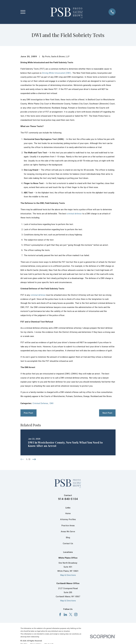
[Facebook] (60, 614)
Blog (68, 538)
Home (68, 513)
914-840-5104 (68, 499)
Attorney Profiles (68, 519)
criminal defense (74, 214)
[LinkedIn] (65, 614)
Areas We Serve (68, 532)
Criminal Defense (40, 403)
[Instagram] (76, 614)
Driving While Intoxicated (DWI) (57, 73)
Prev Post (28, 413)
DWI (52, 403)
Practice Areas (68, 526)
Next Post (107, 413)
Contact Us (68, 543)
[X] (71, 614)
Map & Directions (68, 575)
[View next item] (34, 459)
